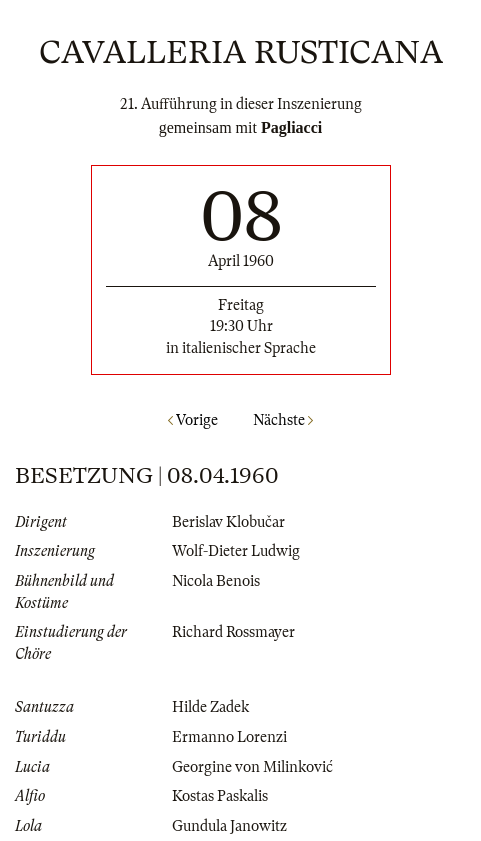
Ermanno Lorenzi (229, 737)
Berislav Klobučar (228, 522)
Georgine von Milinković (252, 767)
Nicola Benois (216, 581)
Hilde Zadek (210, 707)
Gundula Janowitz (229, 826)
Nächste (283, 420)
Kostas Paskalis (220, 796)
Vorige (193, 420)
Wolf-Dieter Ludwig (236, 551)
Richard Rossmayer (233, 632)
